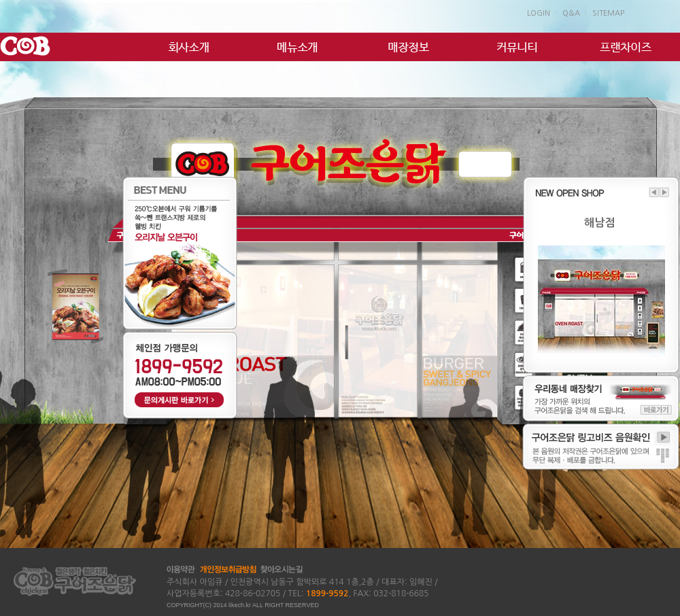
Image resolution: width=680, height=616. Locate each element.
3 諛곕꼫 (65, 244)
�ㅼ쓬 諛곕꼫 (610, 158)
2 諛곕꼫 (42, 244)
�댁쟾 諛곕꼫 (36, 158)
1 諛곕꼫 (19, 244)
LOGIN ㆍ (543, 13)
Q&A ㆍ (576, 13)
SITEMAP (608, 13)
